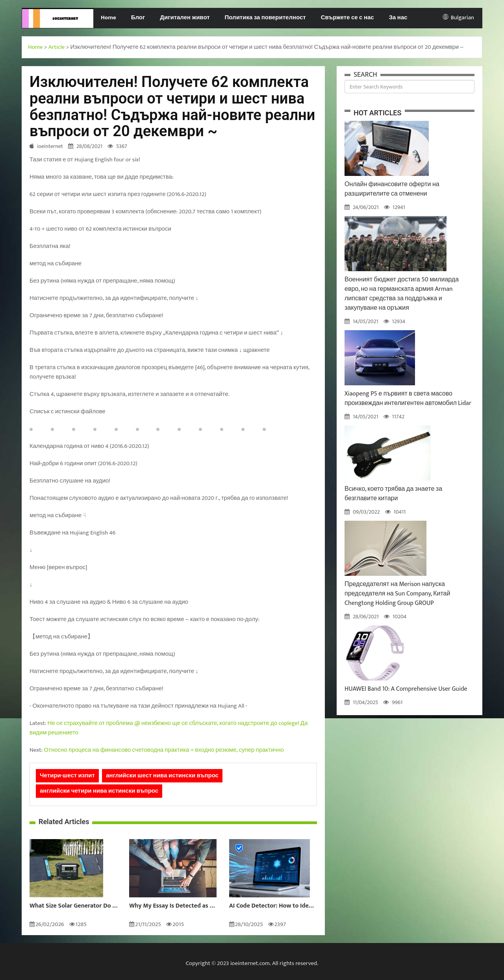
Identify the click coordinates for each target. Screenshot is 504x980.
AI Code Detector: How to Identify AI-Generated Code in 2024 (273, 906)
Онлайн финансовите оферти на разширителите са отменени (392, 189)
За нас (398, 18)
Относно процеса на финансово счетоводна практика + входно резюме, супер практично (164, 750)
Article (57, 47)
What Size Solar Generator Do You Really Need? (73, 906)
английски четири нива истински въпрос (99, 791)
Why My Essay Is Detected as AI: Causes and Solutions (173, 906)
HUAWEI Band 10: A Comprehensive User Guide (406, 689)
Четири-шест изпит (67, 776)
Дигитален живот (185, 18)
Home (108, 18)
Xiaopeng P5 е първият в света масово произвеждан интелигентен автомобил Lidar (408, 398)
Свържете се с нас (347, 18)
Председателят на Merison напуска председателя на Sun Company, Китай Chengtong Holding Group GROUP (397, 594)
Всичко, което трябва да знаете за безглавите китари (393, 494)
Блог (138, 18)
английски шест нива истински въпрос (162, 776)
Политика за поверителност (265, 18)
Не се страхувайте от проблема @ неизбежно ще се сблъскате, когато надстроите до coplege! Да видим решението (169, 728)
